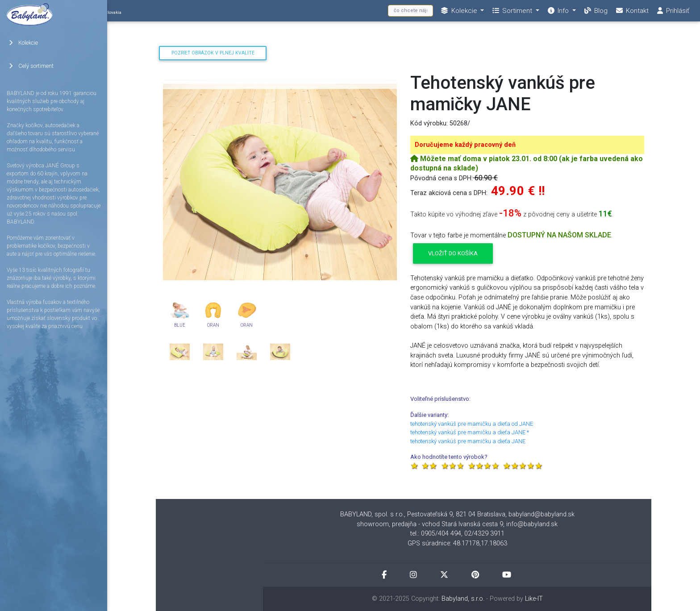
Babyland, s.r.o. (463, 599)
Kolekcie (23, 43)
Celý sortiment (31, 66)
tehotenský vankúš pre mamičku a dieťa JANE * (470, 432)
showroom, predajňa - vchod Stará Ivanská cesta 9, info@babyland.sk (457, 524)
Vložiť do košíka (453, 253)
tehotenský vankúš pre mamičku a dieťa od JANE (472, 424)
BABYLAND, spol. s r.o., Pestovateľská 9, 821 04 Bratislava (423, 514)
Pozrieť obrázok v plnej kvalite (213, 53)
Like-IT (534, 599)
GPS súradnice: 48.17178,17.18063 (457, 543)
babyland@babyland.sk (542, 514)
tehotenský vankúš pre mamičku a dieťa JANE (468, 441)
